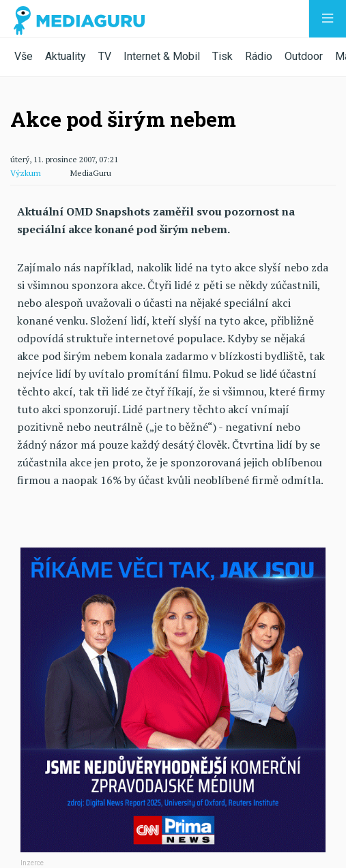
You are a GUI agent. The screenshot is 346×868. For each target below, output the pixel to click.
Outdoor (304, 56)
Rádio (259, 56)
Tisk (222, 56)
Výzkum (26, 173)
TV (105, 56)
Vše (24, 56)
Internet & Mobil (162, 56)
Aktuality (66, 56)
